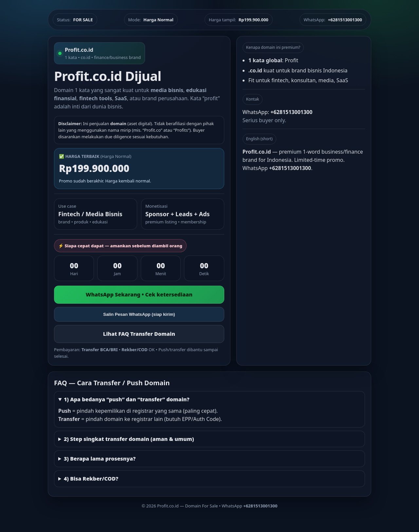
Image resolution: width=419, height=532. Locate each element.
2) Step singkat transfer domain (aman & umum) (129, 439)
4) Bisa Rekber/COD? (91, 479)
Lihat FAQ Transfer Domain (139, 334)
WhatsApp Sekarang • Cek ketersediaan (139, 294)
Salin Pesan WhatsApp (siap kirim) (139, 314)
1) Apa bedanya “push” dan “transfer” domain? (127, 399)
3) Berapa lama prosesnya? (100, 459)
